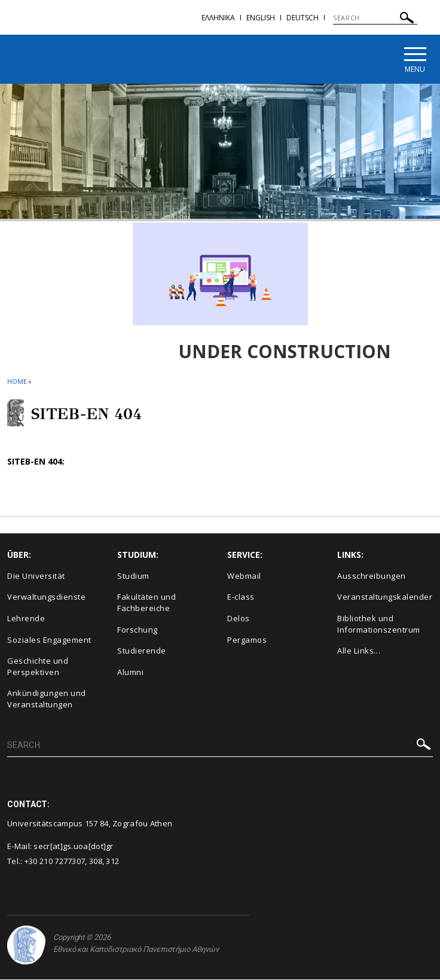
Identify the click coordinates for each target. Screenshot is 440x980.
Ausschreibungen (372, 576)
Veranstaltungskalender (385, 597)
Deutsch (302, 18)
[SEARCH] (375, 18)
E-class (241, 597)
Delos (239, 619)
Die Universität (36, 576)
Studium (133, 576)
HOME (17, 382)
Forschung (137, 630)
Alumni (130, 673)
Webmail (244, 576)
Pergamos (247, 640)
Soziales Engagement (49, 640)
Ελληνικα (218, 18)
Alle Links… (359, 651)
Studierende (142, 651)
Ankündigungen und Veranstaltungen (47, 699)
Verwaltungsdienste (46, 597)
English (261, 18)
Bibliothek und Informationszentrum (379, 625)
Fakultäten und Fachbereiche (146, 603)
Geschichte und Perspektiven (38, 667)
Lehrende (26, 619)
